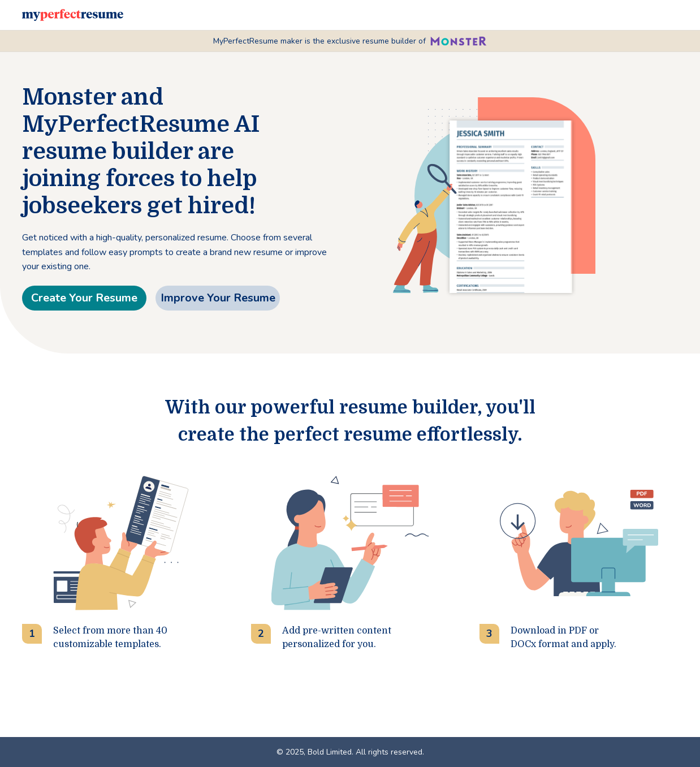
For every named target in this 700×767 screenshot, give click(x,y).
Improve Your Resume (218, 298)
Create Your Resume (84, 298)
